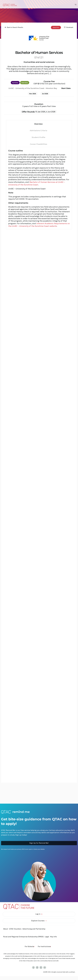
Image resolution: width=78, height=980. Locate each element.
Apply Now (56, 27)
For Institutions (44, 947)
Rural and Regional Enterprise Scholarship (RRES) (23, 937)
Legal (47, 937)
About (6, 929)
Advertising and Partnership (34, 929)
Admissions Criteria (38, 131)
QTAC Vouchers (15, 929)
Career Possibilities (39, 144)
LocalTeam (72, 972)
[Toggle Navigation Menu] (76, 5)
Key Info (54, 937)
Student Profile (38, 137)
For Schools (29, 947)
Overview (38, 124)
